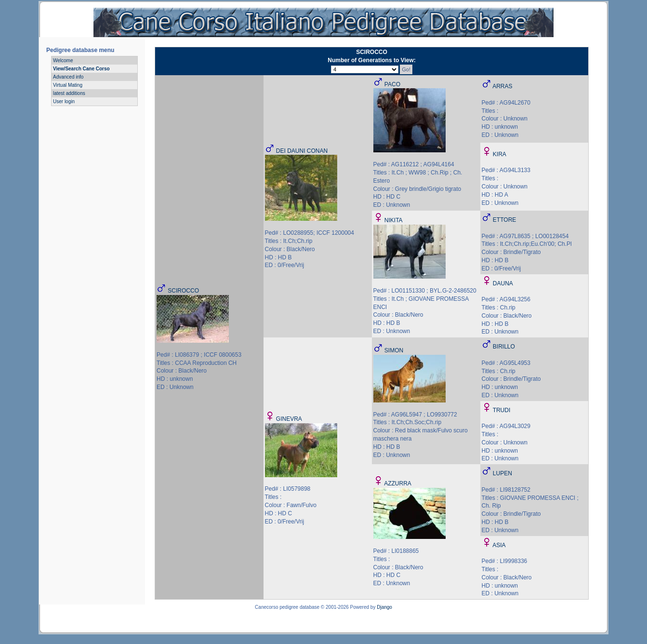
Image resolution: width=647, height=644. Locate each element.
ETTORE (504, 220)
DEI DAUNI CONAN (302, 151)
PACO (392, 84)
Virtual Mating (68, 85)
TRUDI (502, 410)
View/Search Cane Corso (81, 69)
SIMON (394, 350)
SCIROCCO (183, 291)
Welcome (63, 60)
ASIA (499, 545)
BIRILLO (504, 347)
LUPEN (502, 473)
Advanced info (68, 77)
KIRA (500, 154)
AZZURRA (398, 483)
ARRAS (502, 86)
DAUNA (503, 283)
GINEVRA (289, 419)
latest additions (69, 93)
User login (64, 101)
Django (384, 607)
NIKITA (394, 220)
